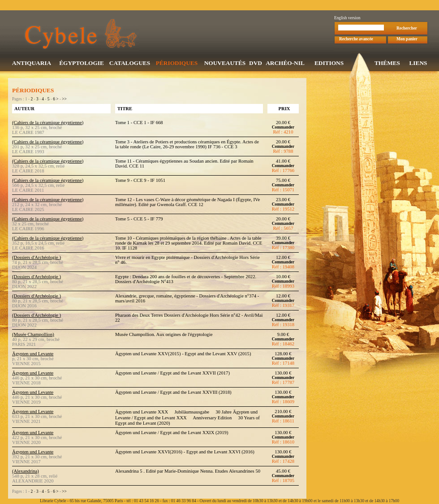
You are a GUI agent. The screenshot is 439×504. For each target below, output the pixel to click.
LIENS (418, 64)
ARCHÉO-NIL (285, 64)
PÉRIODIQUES (177, 64)
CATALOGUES (130, 64)
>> (64, 100)
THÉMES (387, 64)
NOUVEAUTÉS (225, 64)
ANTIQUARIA (32, 64)
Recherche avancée (356, 40)
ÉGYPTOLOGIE (82, 64)
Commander (283, 128)
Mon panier (407, 40)
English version (347, 19)
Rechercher (407, 29)
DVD (256, 64)
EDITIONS (329, 64)
